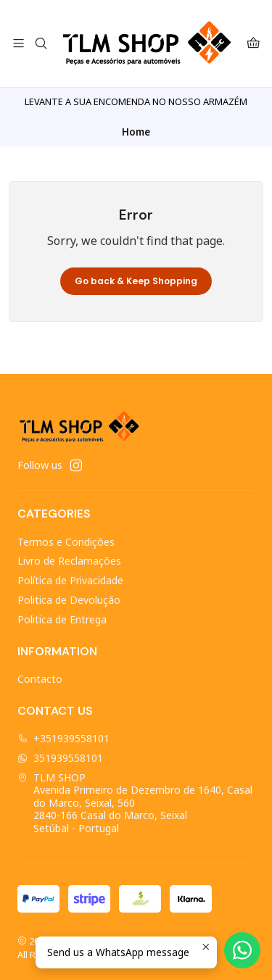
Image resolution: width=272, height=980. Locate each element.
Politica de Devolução (69, 600)
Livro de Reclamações (69, 561)
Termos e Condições (66, 542)
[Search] (40, 44)
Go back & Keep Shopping (136, 281)
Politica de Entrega (62, 619)
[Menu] (18, 44)
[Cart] (254, 44)
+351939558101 (63, 738)
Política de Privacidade (70, 580)
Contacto (40, 679)
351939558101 (60, 758)
